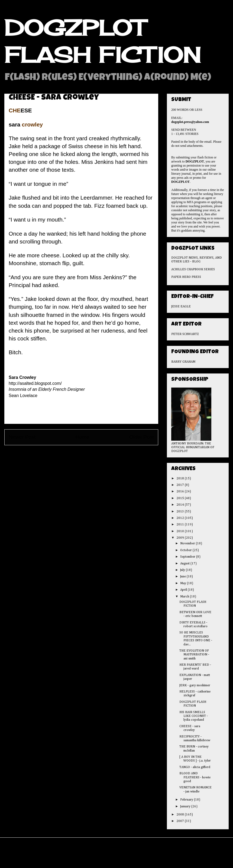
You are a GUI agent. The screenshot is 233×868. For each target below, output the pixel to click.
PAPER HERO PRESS (186, 277)
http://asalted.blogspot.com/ (35, 383)
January (186, 807)
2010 (181, 531)
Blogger (149, 857)
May (184, 583)
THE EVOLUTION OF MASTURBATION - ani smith (194, 655)
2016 (181, 492)
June (183, 577)
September (188, 557)
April (184, 590)
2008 (181, 815)
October (186, 550)
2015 (181, 498)
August (185, 564)
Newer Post (22, 437)
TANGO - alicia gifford (195, 767)
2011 (181, 525)
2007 (181, 821)
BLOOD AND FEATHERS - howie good (195, 777)
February (187, 800)
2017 (181, 485)
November (188, 544)
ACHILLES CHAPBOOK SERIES (193, 269)
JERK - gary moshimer (195, 685)
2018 (181, 479)
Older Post (142, 437)
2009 (181, 538)
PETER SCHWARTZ (185, 334)
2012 (181, 518)
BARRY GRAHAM (183, 362)
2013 (181, 512)
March (185, 597)
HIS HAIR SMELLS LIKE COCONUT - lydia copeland (194, 716)
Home (82, 437)
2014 (181, 505)
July (183, 570)
